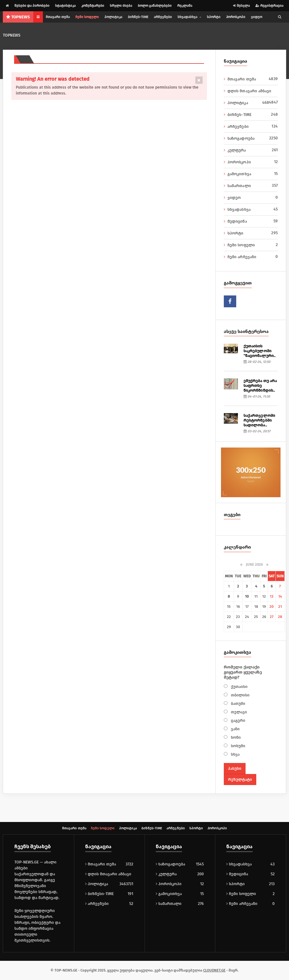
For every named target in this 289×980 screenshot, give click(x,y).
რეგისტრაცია (269, 6)
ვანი (235, 729)
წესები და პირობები (32, 6)
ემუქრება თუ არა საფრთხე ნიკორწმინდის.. (260, 386)
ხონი (235, 737)
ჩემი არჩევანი (251, 257)
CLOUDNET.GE (214, 970)
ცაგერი (237, 721)
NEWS (18, 17)
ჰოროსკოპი (236, 17)
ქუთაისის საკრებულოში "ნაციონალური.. (259, 351)
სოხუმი (237, 746)
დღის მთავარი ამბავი (251, 91)
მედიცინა (251, 221)
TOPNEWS (11, 35)
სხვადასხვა (251, 209)
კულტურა (251, 150)
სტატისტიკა (65, 6)
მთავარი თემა (58, 17)
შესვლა (241, 6)
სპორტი (214, 17)
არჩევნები (163, 17)
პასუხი (235, 769)
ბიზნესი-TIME (99, 894)
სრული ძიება (121, 6)
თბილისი (240, 695)
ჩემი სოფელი (87, 17)
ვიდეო (257, 17)
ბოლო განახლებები (155, 6)
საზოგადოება (251, 138)
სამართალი (251, 186)
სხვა (235, 754)
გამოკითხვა (251, 174)
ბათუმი (237, 704)
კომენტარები (93, 6)
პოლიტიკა (113, 17)
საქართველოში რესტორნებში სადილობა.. (259, 420)
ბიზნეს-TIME (138, 17)
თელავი (238, 712)
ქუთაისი (239, 687)
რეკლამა (185, 6)
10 (247, 596)
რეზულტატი (240, 780)
